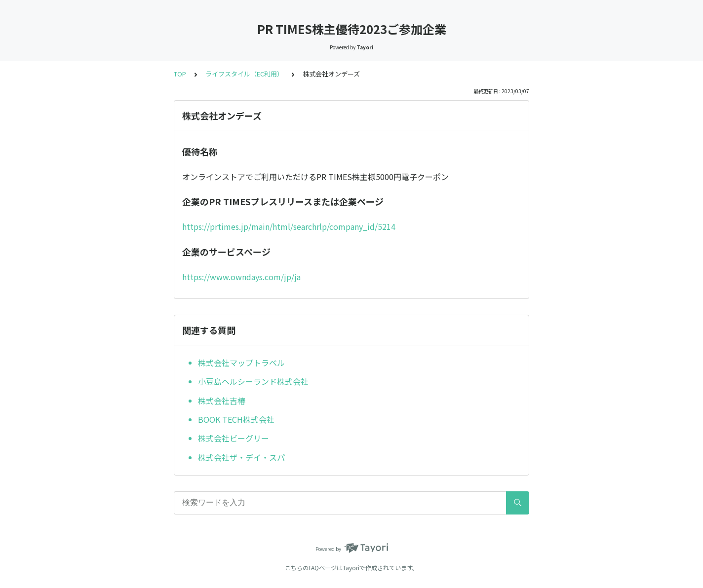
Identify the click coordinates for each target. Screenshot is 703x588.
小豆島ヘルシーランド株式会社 (253, 381)
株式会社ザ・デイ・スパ (241, 457)
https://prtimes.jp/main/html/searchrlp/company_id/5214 (289, 226)
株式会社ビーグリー (234, 438)
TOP (180, 74)
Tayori (351, 568)
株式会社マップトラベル (241, 363)
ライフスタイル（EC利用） (244, 74)
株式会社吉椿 (222, 401)
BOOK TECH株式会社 (236, 419)
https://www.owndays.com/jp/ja (241, 277)
